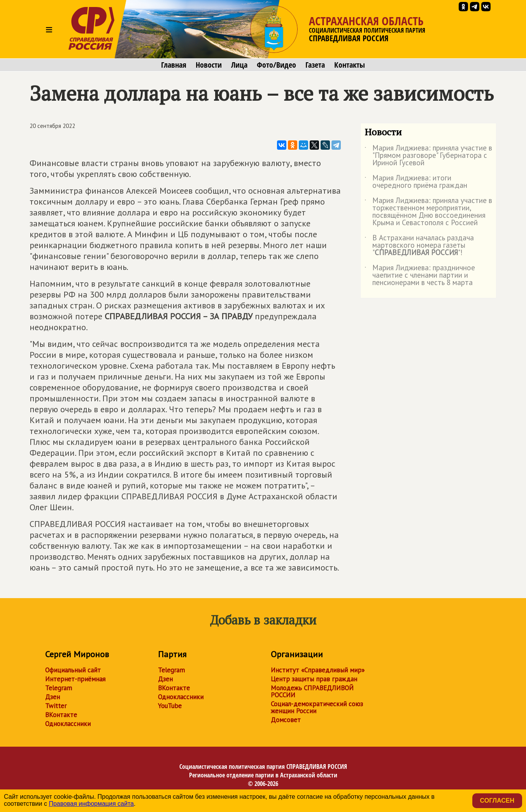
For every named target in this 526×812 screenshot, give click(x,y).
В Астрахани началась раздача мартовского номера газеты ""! (419, 246)
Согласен (497, 801)
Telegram (59, 688)
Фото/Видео (276, 65)
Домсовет (286, 720)
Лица (239, 65)
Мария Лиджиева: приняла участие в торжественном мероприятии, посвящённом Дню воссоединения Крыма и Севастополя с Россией (428, 212)
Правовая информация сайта (91, 804)
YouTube (170, 706)
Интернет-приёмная (75, 679)
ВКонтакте (61, 715)
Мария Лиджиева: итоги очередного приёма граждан (416, 182)
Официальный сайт (73, 670)
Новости (209, 65)
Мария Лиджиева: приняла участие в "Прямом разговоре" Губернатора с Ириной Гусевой (428, 156)
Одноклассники (68, 724)
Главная (174, 65)
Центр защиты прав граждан (314, 679)
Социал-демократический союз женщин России (317, 707)
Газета (315, 65)
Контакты (350, 65)
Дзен (53, 697)
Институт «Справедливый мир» (318, 670)
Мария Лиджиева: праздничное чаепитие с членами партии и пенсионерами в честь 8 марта (420, 276)
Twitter (56, 706)
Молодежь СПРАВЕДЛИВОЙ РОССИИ (312, 691)
